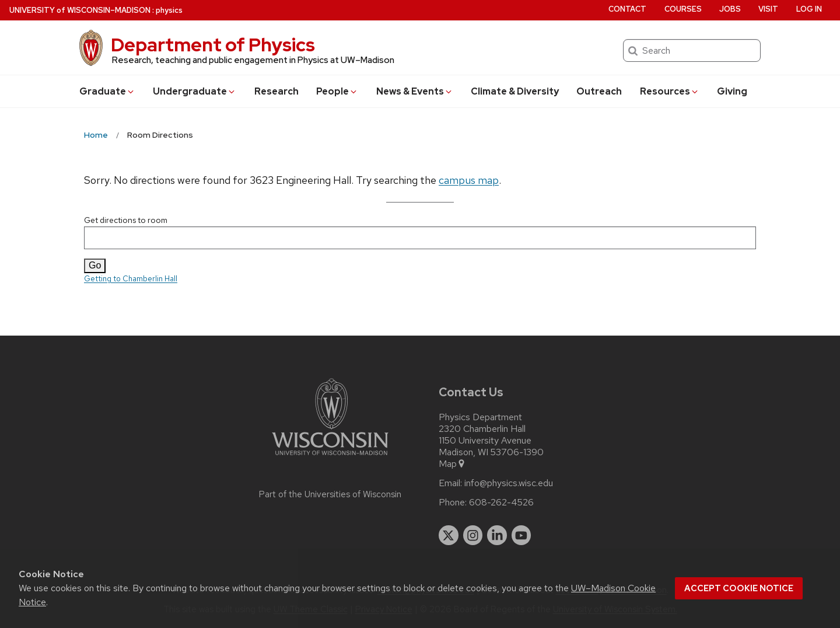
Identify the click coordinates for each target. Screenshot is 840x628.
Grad (107, 91)
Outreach (599, 91)
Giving (732, 91)
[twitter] (449, 535)
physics (169, 10)
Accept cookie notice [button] (739, 588)
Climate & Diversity (515, 91)
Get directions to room (420, 232)
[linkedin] (497, 535)
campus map (469, 180)
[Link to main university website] (330, 457)
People (337, 91)
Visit (768, 9)
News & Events (415, 91)
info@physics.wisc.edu (509, 483)
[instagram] (473, 535)
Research (276, 91)
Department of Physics (213, 45)
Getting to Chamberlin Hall (131, 279)
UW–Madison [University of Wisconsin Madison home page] (80, 10)
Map (452, 464)
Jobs (730, 9)
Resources (670, 91)
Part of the (330, 494)
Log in (809, 9)
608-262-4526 (501, 503)
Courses (683, 9)
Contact (627, 9)
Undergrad (195, 91)
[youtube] (521, 535)
